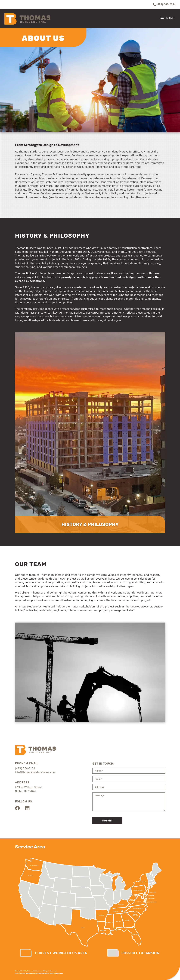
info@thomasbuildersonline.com (35, 772)
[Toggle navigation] (167, 18)
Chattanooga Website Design (26, 974)
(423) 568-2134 (164, 5)
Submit (107, 821)
